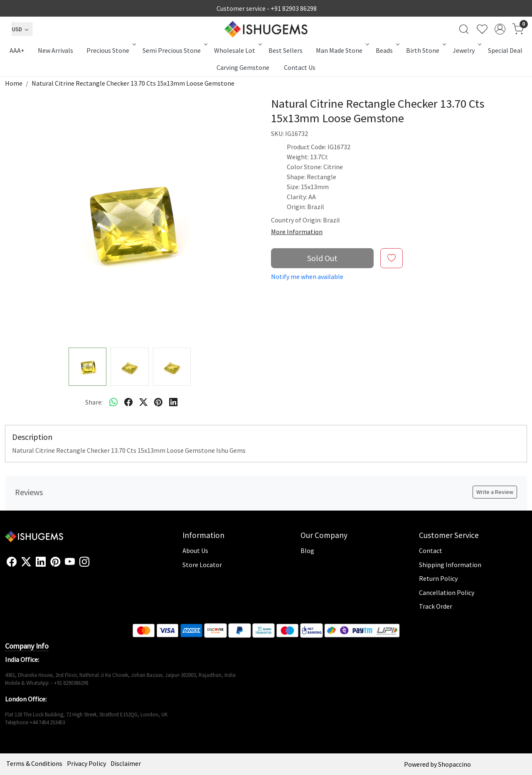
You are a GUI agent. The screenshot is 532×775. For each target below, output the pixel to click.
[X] (26, 562)
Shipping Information (450, 565)
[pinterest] (158, 402)
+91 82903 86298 (294, 8)
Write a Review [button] (495, 492)
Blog (307, 550)
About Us (195, 550)
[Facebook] (12, 562)
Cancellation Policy (447, 592)
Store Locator (202, 565)
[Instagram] (84, 562)
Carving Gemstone (243, 67)
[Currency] (22, 29)
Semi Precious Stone (174, 50)
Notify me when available (307, 276)
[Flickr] (94, 565)
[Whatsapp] (113, 402)
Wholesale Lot (237, 50)
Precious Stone (111, 50)
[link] (464, 29)
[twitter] (143, 402)
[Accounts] (500, 29)
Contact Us (300, 67)
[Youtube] (70, 562)
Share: (94, 402)
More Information (297, 232)
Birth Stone (425, 50)
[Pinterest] (55, 562)
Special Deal (505, 50)
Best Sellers (286, 50)
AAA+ (17, 50)
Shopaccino (454, 764)
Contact (431, 550)
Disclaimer (126, 763)
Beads (387, 50)
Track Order (436, 606)
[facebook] (128, 402)
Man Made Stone (342, 50)
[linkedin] (173, 402)
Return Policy (438, 578)
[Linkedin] (41, 562)
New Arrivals (55, 50)
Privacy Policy (86, 763)
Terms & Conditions (34, 763)
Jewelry (466, 50)
